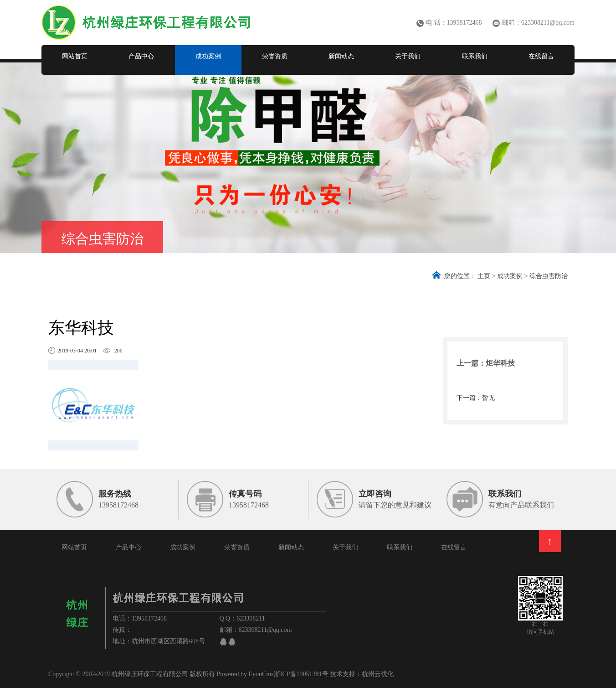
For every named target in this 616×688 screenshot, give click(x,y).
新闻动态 (341, 56)
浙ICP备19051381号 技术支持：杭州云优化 (334, 674)
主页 (484, 276)
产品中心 (141, 56)
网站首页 (75, 56)
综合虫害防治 (549, 276)
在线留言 (541, 56)
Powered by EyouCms (244, 674)
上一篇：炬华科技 (486, 363)
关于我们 (408, 56)
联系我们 (475, 56)
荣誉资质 (275, 56)
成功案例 (208, 56)
